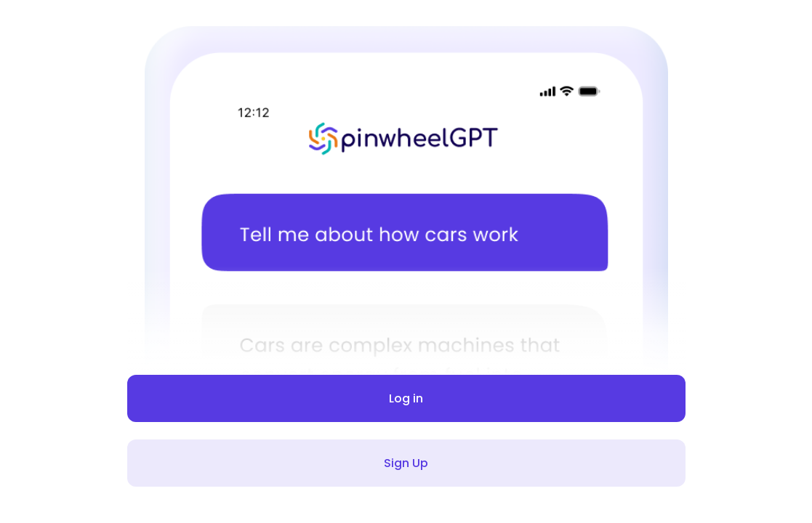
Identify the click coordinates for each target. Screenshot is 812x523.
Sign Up (406, 463)
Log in (406, 398)
